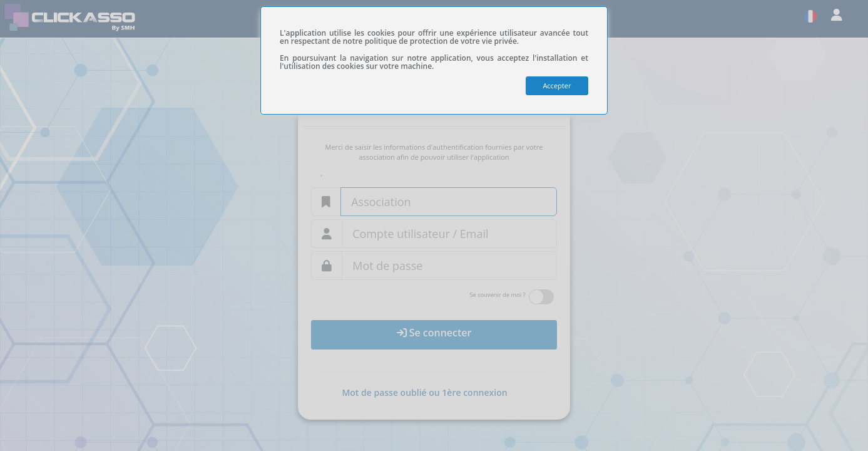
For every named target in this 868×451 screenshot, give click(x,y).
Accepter (557, 86)
